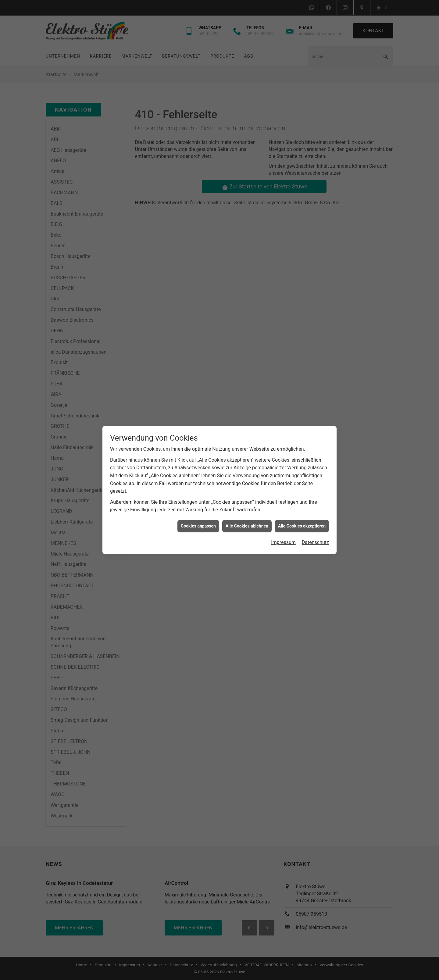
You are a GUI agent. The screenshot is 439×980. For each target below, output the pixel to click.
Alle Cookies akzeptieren (302, 520)
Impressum (283, 536)
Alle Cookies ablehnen (247, 520)
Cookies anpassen (198, 520)
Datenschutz (315, 536)
